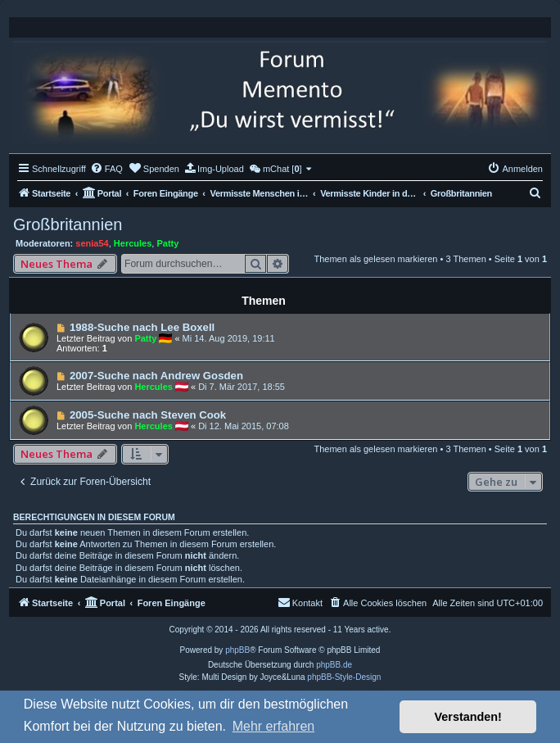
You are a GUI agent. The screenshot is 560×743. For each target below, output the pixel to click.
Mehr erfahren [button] (274, 726)
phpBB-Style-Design (344, 677)
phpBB (237, 650)
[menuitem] (106, 169)
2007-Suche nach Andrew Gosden (156, 376)
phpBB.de (334, 665)
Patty (167, 243)
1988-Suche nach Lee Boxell (142, 327)
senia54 (92, 243)
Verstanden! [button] (468, 717)
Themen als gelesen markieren (375, 259)
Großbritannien (68, 224)
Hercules (133, 243)
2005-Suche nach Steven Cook (148, 415)
